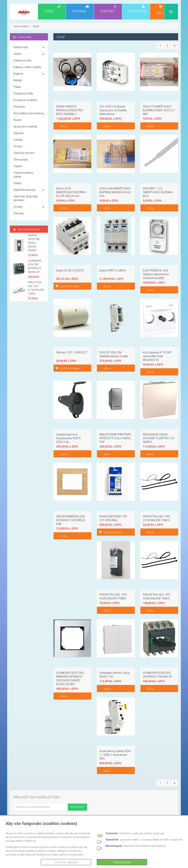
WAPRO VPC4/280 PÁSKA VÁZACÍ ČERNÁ (34, 243)
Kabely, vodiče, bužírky (27, 67)
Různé (17, 120)
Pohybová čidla (23, 93)
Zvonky (29, 207)
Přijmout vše (122, 862)
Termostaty (21, 160)
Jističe (29, 54)
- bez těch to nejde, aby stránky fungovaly (135, 833)
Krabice (29, 74)
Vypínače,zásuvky (29, 190)
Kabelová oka (22, 60)
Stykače (19, 133)
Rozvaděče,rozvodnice (29, 114)
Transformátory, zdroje (23, 175)
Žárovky (19, 213)
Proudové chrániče (25, 100)
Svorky (18, 146)
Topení (18, 166)
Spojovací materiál (25, 127)
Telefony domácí (24, 153)
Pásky (17, 87)
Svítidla (18, 140)
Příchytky (19, 107)
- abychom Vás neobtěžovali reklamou (136, 846)
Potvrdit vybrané (66, 862)
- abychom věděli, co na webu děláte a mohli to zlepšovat (144, 840)
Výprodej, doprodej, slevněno (26, 198)
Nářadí (18, 80)
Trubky (18, 183)
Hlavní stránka (21, 26)
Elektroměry (29, 48)
